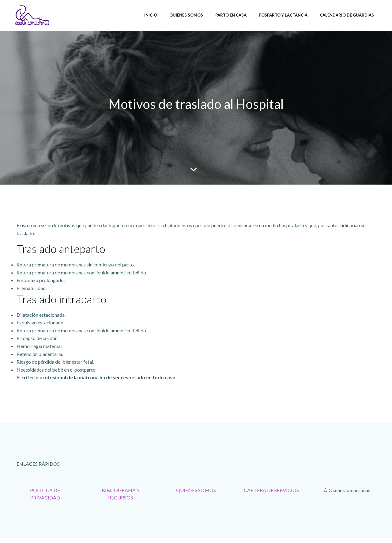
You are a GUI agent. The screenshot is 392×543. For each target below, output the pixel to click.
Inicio (151, 15)
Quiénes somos (186, 15)
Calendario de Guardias (347, 15)
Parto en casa (231, 15)
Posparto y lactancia (283, 15)
